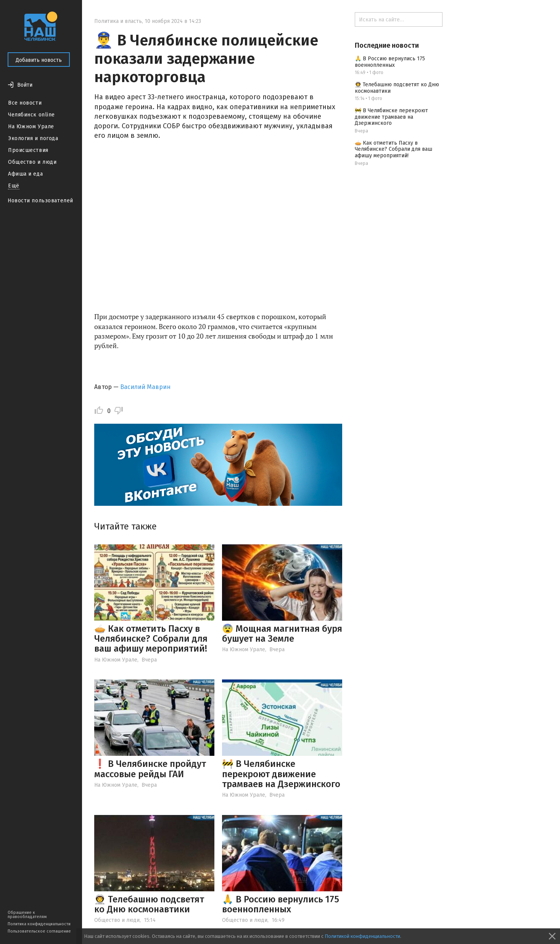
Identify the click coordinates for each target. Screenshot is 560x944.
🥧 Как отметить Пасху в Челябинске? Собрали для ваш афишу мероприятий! (151, 639)
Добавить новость (39, 60)
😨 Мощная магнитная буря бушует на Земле (282, 634)
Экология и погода (33, 138)
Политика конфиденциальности (39, 924)
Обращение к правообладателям (27, 915)
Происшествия (28, 150)
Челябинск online (31, 115)
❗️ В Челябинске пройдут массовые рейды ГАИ (150, 769)
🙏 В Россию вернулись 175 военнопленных (281, 904)
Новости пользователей (40, 201)
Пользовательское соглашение (39, 931)
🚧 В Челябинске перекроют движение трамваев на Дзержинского (281, 774)
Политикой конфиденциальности (362, 936)
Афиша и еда (25, 174)
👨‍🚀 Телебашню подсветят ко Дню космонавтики (149, 904)
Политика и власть (118, 21)
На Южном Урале (31, 127)
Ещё (14, 186)
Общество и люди (32, 162)
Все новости (25, 103)
